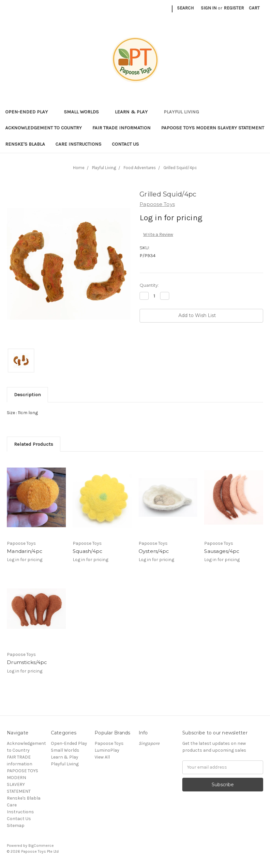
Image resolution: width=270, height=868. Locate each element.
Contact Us (125, 144)
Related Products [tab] (34, 444)
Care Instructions (78, 144)
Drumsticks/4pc (27, 662)
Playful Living (184, 112)
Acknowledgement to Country (44, 128)
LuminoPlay (107, 750)
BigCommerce (41, 846)
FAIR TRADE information (121, 128)
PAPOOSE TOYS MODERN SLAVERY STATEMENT (213, 128)
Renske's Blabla (25, 144)
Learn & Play (134, 112)
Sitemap (16, 825)
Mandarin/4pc (25, 551)
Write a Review (158, 234)
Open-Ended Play (29, 112)
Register (234, 8)
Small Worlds (84, 112)
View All (102, 757)
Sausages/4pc (222, 551)
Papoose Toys (109, 743)
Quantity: (149, 285)
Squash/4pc (88, 551)
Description (27, 395)
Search (185, 8)
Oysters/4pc (154, 551)
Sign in (209, 8)
